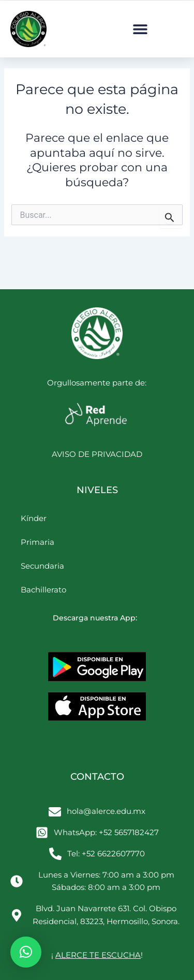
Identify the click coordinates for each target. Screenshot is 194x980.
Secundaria (42, 566)
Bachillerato (43, 590)
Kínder (34, 518)
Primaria (38, 542)
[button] (140, 29)
